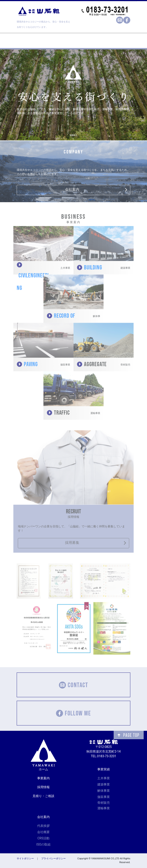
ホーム (43, 769)
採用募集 (72, 544)
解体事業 (104, 791)
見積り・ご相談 (43, 796)
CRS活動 (43, 838)
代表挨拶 (43, 826)
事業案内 (43, 778)
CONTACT (73, 685)
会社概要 (43, 832)
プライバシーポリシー (53, 859)
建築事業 (104, 784)
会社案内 (72, 190)
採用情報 (43, 787)
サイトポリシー (25, 859)
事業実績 (104, 769)
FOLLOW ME (73, 713)
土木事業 (104, 778)
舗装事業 (104, 797)
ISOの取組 (43, 844)
